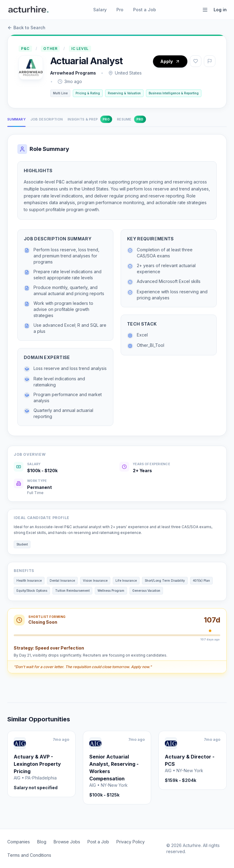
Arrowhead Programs (73, 73)
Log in (220, 10)
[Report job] (210, 61)
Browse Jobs (67, 842)
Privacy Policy (131, 842)
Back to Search (26, 28)
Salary (100, 10)
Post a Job (145, 10)
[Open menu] (205, 10)
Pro (120, 10)
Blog (42, 842)
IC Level (80, 49)
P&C (25, 49)
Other (50, 49)
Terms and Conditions (29, 855)
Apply (170, 61)
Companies (19, 842)
